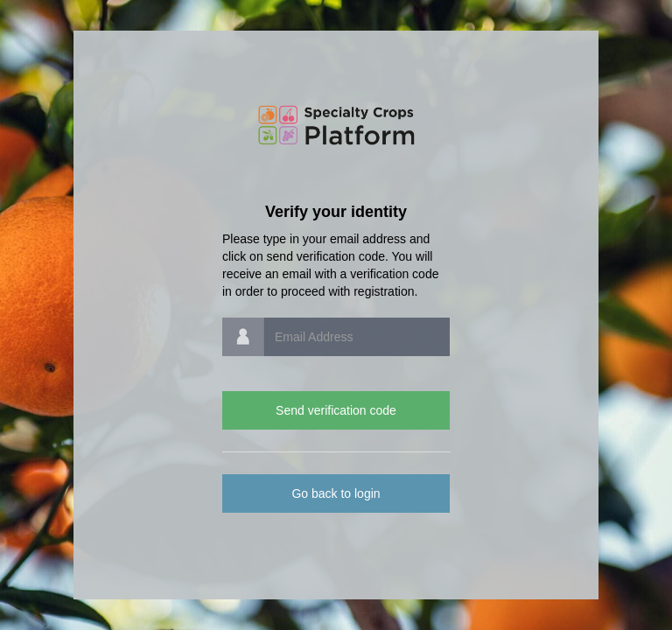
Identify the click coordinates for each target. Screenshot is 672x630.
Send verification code (336, 410)
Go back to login (336, 493)
